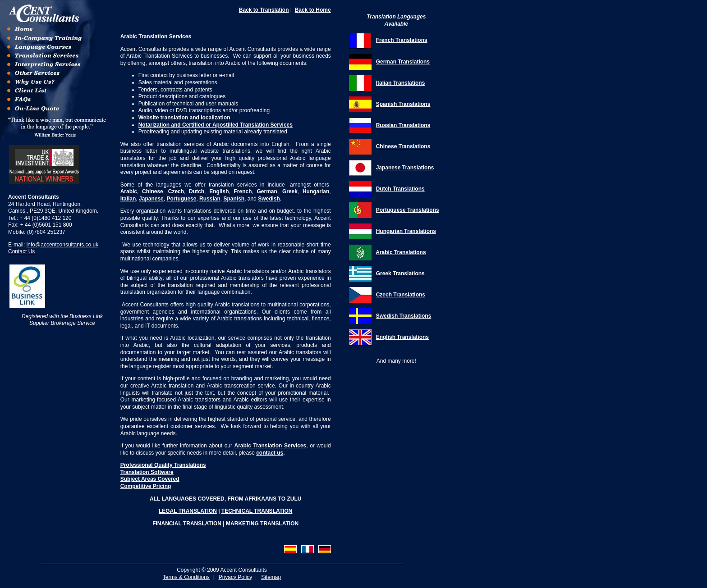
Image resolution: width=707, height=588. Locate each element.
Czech (176, 191)
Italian (128, 199)
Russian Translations (403, 125)
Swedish (269, 199)
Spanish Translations (403, 104)
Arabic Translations (401, 252)
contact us (270, 453)
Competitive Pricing (146, 486)
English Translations (402, 337)
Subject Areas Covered (150, 479)
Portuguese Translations (408, 210)
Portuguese (181, 199)
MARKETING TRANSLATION (262, 524)
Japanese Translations (405, 168)
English (219, 191)
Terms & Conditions (186, 577)
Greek (290, 191)
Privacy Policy (236, 577)
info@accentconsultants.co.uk (63, 245)
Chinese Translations (403, 146)
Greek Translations (400, 273)
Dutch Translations (400, 189)
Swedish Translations (404, 316)
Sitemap (271, 577)
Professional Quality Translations (163, 465)
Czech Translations (401, 295)
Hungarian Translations (406, 231)
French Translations (402, 40)
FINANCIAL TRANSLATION (187, 524)
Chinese (153, 191)
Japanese (151, 199)
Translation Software (147, 472)
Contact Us (21, 251)
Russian (210, 199)
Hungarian (316, 191)
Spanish (234, 199)
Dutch (197, 191)
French (243, 191)
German (267, 191)
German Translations (403, 62)
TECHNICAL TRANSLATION (257, 511)
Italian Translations (401, 83)
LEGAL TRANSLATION (188, 511)
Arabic (129, 191)
